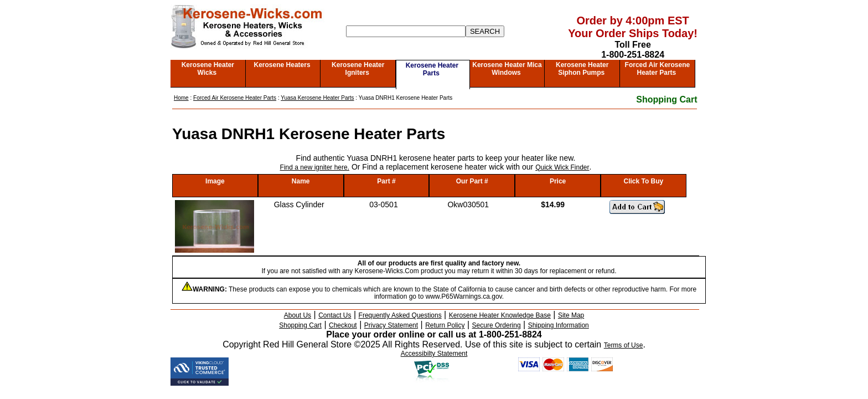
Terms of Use (624, 345)
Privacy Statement (391, 325)
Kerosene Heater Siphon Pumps (582, 69)
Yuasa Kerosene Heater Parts (317, 98)
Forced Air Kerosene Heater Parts (658, 69)
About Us (298, 315)
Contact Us (335, 315)
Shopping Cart (666, 99)
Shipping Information (559, 325)
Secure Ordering (497, 325)
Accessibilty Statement (434, 354)
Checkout (343, 325)
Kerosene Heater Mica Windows (507, 69)
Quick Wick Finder (562, 167)
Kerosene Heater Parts (432, 69)
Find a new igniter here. (315, 167)
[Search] (406, 31)
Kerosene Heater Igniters (358, 69)
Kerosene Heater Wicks (208, 69)
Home (181, 98)
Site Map (571, 315)
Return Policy (445, 325)
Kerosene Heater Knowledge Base (500, 315)
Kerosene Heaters (282, 65)
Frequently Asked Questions (400, 315)
